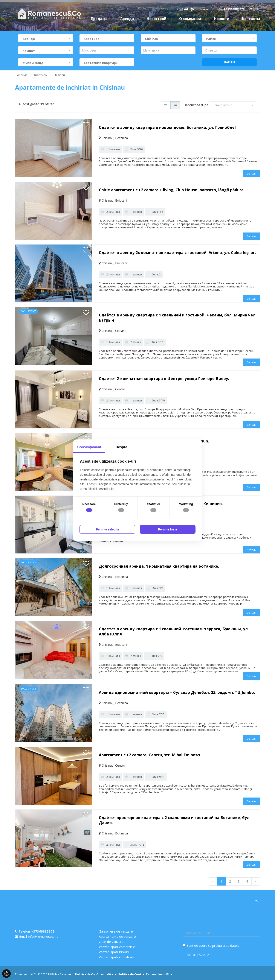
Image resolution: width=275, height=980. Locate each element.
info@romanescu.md (198, 9)
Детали (251, 173)
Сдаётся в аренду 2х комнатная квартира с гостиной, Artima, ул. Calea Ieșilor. (177, 252)
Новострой (157, 19)
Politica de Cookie (131, 974)
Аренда (127, 19)
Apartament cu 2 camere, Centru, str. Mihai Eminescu (150, 755)
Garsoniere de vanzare (116, 931)
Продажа (99, 19)
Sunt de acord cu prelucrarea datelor (212, 945)
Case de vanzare (111, 942)
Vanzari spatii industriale (117, 957)
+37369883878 (232, 9)
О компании (190, 19)
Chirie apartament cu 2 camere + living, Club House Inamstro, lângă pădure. (172, 190)
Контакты (251, 19)
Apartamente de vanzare (117, 936)
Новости (222, 19)
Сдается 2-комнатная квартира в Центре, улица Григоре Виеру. (164, 378)
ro (251, 9)
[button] (46, 38)
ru (257, 9)
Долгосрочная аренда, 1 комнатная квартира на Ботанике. (159, 566)
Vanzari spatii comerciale (117, 947)
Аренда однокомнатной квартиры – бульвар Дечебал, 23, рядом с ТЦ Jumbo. (177, 692)
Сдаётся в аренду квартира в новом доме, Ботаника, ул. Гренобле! (167, 127)
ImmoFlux (165, 974)
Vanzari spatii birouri (114, 952)
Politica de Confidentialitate (96, 974)
